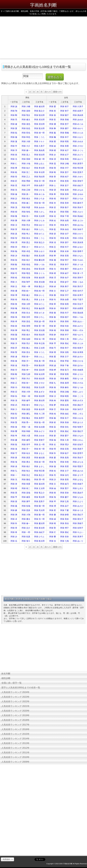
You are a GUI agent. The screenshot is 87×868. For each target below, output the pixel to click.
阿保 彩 (53, 120)
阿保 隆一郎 (39, 515)
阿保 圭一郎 (39, 444)
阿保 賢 (14, 422)
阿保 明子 (65, 260)
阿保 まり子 (78, 475)
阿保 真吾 (26, 458)
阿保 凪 (53, 427)
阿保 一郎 (26, 532)
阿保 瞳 (53, 150)
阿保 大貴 (26, 436)
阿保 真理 (65, 383)
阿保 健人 (26, 295)
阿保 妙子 (65, 282)
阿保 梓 (53, 181)
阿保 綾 (53, 146)
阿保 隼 (14, 436)
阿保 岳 (14, 541)
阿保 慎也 (26, 387)
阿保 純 (14, 203)
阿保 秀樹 (26, 181)
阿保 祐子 (65, 150)
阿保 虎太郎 (39, 120)
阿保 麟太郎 (39, 260)
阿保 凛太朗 (39, 330)
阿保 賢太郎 (39, 269)
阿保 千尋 (65, 216)
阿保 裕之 (26, 308)
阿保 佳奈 (65, 409)
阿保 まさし (39, 466)
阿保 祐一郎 (39, 339)
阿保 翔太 (26, 115)
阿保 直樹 (26, 111)
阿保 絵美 (65, 405)
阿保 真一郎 (39, 361)
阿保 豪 (14, 510)
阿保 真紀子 (78, 405)
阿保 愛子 (65, 436)
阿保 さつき (78, 264)
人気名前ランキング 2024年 (15, 692)
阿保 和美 (65, 159)
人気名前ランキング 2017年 (15, 725)
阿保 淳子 (65, 295)
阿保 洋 (14, 343)
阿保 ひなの (78, 436)
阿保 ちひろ (78, 335)
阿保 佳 (53, 541)
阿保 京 (53, 484)
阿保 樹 (14, 212)
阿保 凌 (14, 466)
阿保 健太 (26, 120)
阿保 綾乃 (65, 484)
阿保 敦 (14, 304)
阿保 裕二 (26, 488)
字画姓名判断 (43, 5)
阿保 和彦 (26, 207)
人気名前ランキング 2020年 (15, 711)
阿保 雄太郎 (39, 379)
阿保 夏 (53, 458)
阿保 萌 (53, 168)
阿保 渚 (53, 242)
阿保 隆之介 (39, 286)
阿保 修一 (26, 523)
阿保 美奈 (65, 519)
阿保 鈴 (53, 308)
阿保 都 (53, 313)
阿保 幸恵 (65, 462)
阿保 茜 (53, 141)
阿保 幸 (53, 225)
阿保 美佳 (65, 523)
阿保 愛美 (65, 400)
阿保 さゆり (78, 177)
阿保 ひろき (39, 199)
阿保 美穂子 (78, 523)
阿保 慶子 (65, 497)
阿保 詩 (53, 479)
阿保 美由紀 (78, 216)
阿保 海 (14, 462)
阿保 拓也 (26, 128)
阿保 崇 (14, 247)
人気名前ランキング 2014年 (15, 739)
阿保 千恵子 (78, 300)
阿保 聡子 (65, 453)
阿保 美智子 (78, 181)
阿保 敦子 (65, 207)
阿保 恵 (53, 111)
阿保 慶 (14, 440)
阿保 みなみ (78, 190)
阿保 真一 (26, 194)
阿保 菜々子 (78, 273)
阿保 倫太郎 (39, 308)
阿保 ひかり (78, 234)
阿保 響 (14, 431)
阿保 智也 (26, 212)
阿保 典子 (65, 286)
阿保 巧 (14, 379)
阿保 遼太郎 (39, 278)
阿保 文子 (65, 471)
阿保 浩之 (26, 475)
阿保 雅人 (26, 348)
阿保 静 (53, 335)
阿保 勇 (14, 313)
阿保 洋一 (26, 361)
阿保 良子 (65, 418)
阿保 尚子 (65, 313)
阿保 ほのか (78, 365)
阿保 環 (53, 352)
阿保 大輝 (26, 220)
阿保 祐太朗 (39, 427)
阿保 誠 (14, 106)
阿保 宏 (14, 392)
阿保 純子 (65, 177)
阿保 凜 (53, 282)
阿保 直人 (26, 155)
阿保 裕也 (26, 264)
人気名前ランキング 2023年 (15, 697)
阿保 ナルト (39, 141)
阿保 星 (53, 510)
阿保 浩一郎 (39, 519)
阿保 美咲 (65, 321)
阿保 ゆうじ (39, 304)
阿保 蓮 (14, 141)
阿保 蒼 (53, 436)
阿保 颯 (14, 308)
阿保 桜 (53, 199)
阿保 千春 (65, 365)
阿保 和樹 (26, 431)
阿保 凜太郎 (39, 370)
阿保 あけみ (78, 471)
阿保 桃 (53, 330)
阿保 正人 (26, 177)
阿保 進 (14, 365)
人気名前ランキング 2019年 (15, 715)
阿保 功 (14, 387)
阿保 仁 (14, 164)
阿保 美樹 (65, 330)
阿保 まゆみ (78, 194)
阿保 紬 (53, 488)
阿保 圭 (14, 286)
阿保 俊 (14, 427)
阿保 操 (53, 379)
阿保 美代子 (78, 286)
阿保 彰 (14, 414)
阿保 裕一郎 (39, 449)
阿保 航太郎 (39, 541)
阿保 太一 (26, 247)
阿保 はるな (78, 479)
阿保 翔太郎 (39, 177)
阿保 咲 (53, 238)
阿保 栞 (53, 207)
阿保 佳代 (65, 475)
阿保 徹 (14, 137)
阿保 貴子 (65, 172)
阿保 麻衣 (65, 387)
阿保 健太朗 (39, 458)
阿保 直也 (26, 321)
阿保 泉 (53, 212)
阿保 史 (53, 444)
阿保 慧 (14, 493)
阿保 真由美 (78, 115)
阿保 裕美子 (78, 348)
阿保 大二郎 (39, 414)
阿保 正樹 (26, 190)
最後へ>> (57, 92)
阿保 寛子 (65, 488)
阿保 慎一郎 (39, 203)
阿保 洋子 (65, 168)
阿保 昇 (14, 348)
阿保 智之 (26, 471)
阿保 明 (14, 269)
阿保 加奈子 (78, 229)
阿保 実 (14, 229)
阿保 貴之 (26, 242)
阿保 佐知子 (78, 444)
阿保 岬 (53, 370)
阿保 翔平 (26, 282)
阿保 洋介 (26, 379)
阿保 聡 (14, 133)
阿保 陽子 (65, 115)
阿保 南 (53, 387)
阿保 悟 (14, 177)
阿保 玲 (53, 300)
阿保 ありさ (78, 422)
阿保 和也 (26, 137)
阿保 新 (14, 326)
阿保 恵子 (65, 124)
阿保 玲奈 (65, 326)
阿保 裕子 (65, 106)
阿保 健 (14, 124)
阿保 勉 (14, 251)
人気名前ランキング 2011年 (15, 752)
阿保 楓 (53, 137)
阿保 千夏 (65, 510)
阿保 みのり (78, 326)
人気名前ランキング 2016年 (15, 729)
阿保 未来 (65, 251)
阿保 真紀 (65, 431)
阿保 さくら (78, 150)
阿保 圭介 (26, 528)
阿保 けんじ (39, 357)
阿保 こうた (39, 137)
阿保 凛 (53, 159)
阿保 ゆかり (78, 128)
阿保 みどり (78, 155)
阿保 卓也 (26, 251)
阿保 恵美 (65, 181)
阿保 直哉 (26, 493)
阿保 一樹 (26, 396)
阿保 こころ (78, 396)
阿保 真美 (65, 458)
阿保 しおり (78, 392)
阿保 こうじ (39, 238)
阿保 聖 (14, 352)
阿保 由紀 (65, 414)
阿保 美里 (65, 466)
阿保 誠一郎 (39, 321)
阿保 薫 (53, 133)
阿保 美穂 (65, 120)
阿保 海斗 (26, 541)
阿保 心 (53, 185)
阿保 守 (14, 453)
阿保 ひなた (78, 256)
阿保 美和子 (78, 278)
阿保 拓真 (26, 537)
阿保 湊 (14, 449)
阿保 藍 (53, 229)
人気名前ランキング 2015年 (15, 734)
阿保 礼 (53, 383)
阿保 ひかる (39, 190)
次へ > (48, 92)
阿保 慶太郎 (39, 523)
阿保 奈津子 (78, 295)
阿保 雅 (53, 295)
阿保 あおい (78, 321)
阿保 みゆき (78, 141)
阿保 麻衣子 (78, 203)
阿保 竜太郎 (39, 497)
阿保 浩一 (26, 216)
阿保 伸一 (26, 370)
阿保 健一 (26, 150)
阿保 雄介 (26, 466)
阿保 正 (14, 383)
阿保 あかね (78, 225)
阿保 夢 (53, 405)
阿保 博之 (26, 330)
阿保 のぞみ (78, 383)
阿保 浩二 (26, 172)
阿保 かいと (39, 295)
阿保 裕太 (26, 238)
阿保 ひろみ (78, 199)
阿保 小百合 (78, 238)
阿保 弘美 (65, 501)
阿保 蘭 (53, 251)
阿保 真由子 (78, 493)
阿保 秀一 (26, 422)
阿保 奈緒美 (78, 370)
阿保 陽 (14, 335)
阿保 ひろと (39, 537)
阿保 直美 (65, 190)
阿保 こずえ (78, 414)
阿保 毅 (14, 374)
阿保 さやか (78, 146)
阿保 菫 (53, 326)
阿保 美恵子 (78, 449)
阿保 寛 (14, 339)
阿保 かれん (78, 440)
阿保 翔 (14, 111)
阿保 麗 (53, 260)
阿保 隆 (14, 216)
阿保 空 (14, 370)
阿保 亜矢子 (78, 519)
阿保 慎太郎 (39, 115)
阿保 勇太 (26, 462)
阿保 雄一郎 (39, 133)
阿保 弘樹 (26, 374)
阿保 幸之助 (39, 343)
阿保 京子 (65, 357)
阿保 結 (53, 220)
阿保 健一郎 (39, 159)
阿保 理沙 (65, 444)
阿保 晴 (14, 488)
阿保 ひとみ (78, 133)
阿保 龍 (14, 444)
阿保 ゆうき (39, 313)
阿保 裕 (14, 300)
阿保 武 (14, 405)
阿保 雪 (53, 431)
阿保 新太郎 (39, 528)
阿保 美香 (65, 146)
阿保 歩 (53, 155)
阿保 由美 (65, 220)
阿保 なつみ (78, 387)
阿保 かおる (78, 418)
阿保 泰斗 (26, 405)
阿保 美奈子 (78, 207)
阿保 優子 (65, 128)
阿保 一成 (26, 427)
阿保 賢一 (26, 365)
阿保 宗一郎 (39, 181)
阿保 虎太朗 (39, 282)
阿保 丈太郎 (39, 488)
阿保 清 (14, 400)
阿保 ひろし (39, 317)
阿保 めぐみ (78, 124)
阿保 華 (53, 256)
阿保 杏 (53, 203)
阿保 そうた (39, 352)
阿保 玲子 (65, 247)
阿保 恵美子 (78, 172)
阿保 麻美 (65, 379)
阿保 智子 (65, 111)
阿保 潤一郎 (39, 479)
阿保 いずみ (78, 330)
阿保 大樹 (26, 141)
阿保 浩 (14, 190)
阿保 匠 (14, 181)
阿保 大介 (26, 146)
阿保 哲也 (26, 133)
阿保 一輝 (26, 286)
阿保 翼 (14, 128)
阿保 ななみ (78, 497)
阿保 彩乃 (65, 370)
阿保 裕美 (65, 304)
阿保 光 (14, 159)
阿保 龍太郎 (39, 128)
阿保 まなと (39, 453)
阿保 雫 (53, 343)
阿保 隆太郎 (39, 365)
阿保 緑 (53, 286)
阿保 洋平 (26, 185)
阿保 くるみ (78, 282)
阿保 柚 (53, 440)
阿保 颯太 (26, 418)
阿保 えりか (78, 374)
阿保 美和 (65, 194)
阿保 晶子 (65, 506)
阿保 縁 (53, 519)
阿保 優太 (26, 519)
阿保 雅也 (26, 479)
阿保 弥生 (65, 427)
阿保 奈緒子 (78, 484)
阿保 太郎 (26, 304)
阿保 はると (39, 164)
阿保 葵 (53, 115)
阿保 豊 (14, 168)
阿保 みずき (78, 400)
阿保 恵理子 (78, 453)
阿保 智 (14, 238)
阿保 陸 (14, 260)
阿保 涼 (14, 225)
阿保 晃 (14, 185)
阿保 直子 (65, 185)
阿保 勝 (14, 220)
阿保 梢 (53, 273)
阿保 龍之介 (39, 111)
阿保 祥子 (65, 335)
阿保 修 (14, 194)
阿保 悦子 (65, 199)
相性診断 (6, 678)
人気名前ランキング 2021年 (15, 706)
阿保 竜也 (26, 273)
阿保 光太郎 (39, 216)
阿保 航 (14, 172)
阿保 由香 (65, 300)
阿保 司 (14, 273)
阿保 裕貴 (26, 484)
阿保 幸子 (65, 137)
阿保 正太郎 (39, 348)
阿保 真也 (26, 269)
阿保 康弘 (26, 414)
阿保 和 (53, 321)
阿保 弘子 (65, 291)
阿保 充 (14, 479)
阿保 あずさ (78, 269)
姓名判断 (6, 674)
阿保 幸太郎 (39, 172)
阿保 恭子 (65, 264)
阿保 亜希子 (78, 251)
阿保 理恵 (65, 212)
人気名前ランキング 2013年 (15, 743)
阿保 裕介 (26, 260)
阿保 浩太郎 (39, 387)
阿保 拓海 (26, 278)
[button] (7, 859)
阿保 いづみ (39, 264)
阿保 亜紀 (65, 532)
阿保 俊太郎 (39, 409)
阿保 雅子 (65, 269)
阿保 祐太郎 (39, 374)
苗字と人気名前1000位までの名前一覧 (21, 688)
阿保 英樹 (26, 159)
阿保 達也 (26, 124)
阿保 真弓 (65, 225)
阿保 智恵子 (78, 427)
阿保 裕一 (26, 383)
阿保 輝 (14, 330)
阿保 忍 (53, 247)
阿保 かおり (78, 137)
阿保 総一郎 (39, 462)
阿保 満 (14, 515)
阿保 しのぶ (78, 339)
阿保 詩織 (65, 392)
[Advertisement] (43, 38)
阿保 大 (14, 282)
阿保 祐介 (26, 168)
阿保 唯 (53, 172)
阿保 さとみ (78, 343)
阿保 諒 (14, 199)
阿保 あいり (78, 541)
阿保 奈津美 (78, 352)
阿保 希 (53, 194)
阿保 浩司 (26, 317)
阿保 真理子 (78, 164)
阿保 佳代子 (78, 291)
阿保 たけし (39, 229)
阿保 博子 (65, 528)
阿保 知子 (65, 278)
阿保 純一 (26, 291)
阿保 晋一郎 (39, 326)
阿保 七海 (65, 541)
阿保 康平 (26, 501)
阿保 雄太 (26, 199)
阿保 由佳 (65, 229)
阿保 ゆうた (39, 247)
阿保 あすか (78, 357)
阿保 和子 (65, 348)
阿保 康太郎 (39, 400)
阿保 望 (53, 190)
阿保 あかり (78, 159)
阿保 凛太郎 (39, 124)
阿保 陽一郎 (39, 506)
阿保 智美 (65, 374)
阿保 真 (14, 234)
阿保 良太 (26, 313)
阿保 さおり (78, 212)
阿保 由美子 (78, 111)
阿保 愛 (53, 106)
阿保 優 (53, 124)
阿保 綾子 (65, 273)
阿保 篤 (14, 317)
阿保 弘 (14, 471)
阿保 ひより (78, 501)
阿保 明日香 (78, 168)
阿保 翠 (53, 304)
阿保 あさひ (78, 506)
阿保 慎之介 (39, 242)
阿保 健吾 (26, 497)
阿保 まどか (78, 220)
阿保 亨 (14, 497)
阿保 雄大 (26, 335)
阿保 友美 (65, 238)
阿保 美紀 (65, 343)
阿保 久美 (65, 440)
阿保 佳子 (65, 234)
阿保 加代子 (78, 409)
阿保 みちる (78, 462)
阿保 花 (53, 216)
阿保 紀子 (65, 155)
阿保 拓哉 (26, 506)
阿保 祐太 (26, 453)
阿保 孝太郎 (39, 168)
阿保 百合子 (78, 304)
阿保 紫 (53, 374)
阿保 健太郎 (39, 106)
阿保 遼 (14, 357)
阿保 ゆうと (39, 234)
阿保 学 (14, 146)
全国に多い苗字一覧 (12, 683)
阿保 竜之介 (39, 493)
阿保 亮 (14, 120)
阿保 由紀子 (78, 185)
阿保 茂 (14, 207)
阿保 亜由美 (78, 313)
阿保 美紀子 (78, 515)
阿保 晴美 (65, 396)
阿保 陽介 (26, 256)
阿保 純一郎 (39, 291)
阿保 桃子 (65, 317)
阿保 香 (53, 177)
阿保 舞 (53, 128)
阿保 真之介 (39, 475)
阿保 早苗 (65, 361)
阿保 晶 (53, 361)
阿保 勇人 (26, 300)
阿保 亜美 (65, 479)
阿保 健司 (26, 440)
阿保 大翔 (26, 515)
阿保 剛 (14, 115)
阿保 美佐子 (78, 458)
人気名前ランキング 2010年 (15, 757)
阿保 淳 (14, 150)
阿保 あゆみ (78, 120)
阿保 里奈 (65, 493)
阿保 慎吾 (26, 409)
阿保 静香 (65, 515)
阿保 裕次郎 (39, 396)
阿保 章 (14, 528)
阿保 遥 (53, 164)
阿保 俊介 (26, 229)
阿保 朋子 (65, 242)
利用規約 (6, 859)
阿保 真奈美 (78, 242)
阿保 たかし (39, 212)
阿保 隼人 (26, 234)
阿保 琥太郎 (39, 155)
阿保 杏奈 (65, 537)
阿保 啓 (14, 484)
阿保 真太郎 (39, 256)
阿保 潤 (14, 242)
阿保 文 (53, 291)
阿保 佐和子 (78, 528)
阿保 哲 (14, 418)
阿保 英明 (26, 326)
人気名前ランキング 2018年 (15, 720)
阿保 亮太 (26, 225)
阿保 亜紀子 (78, 431)
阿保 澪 (53, 278)
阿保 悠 (14, 155)
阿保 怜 (53, 453)
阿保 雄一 (26, 357)
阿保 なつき (78, 379)
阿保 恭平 (26, 444)
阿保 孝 (14, 321)
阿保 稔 (14, 278)
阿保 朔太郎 (39, 335)
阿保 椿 (53, 418)
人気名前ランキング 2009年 (15, 762)
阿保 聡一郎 (39, 422)
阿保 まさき (39, 300)
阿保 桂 (53, 471)
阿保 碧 (53, 234)
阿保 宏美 (65, 449)
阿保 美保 (65, 422)
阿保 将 (14, 532)
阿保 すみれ (78, 260)
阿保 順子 (65, 308)
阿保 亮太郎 (39, 510)
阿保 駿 (14, 264)
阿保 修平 (26, 400)
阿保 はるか (78, 247)
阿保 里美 (65, 256)
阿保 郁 (53, 422)
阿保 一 (14, 475)
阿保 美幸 (65, 203)
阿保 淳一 (26, 449)
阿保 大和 (26, 392)
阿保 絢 (53, 400)
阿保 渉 (14, 256)
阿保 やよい (78, 532)
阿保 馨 (53, 515)
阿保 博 (14, 295)
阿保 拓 (14, 396)
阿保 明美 (65, 141)
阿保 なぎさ (78, 488)
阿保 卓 (14, 519)
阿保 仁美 (65, 339)
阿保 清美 (65, 352)
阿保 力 (14, 409)
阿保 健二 (26, 203)
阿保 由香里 (78, 308)
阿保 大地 (26, 164)
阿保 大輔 (26, 106)
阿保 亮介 (26, 343)
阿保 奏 (53, 317)
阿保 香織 (65, 133)
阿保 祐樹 (26, 339)
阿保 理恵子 (78, 466)
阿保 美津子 (78, 537)
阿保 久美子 (78, 106)
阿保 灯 (53, 532)
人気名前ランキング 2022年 (15, 701)
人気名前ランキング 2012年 (15, 748)
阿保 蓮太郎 (39, 484)
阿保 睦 (53, 339)
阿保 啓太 (26, 352)
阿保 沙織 (65, 164)
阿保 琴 (53, 501)
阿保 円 (53, 348)
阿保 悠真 (26, 510)
